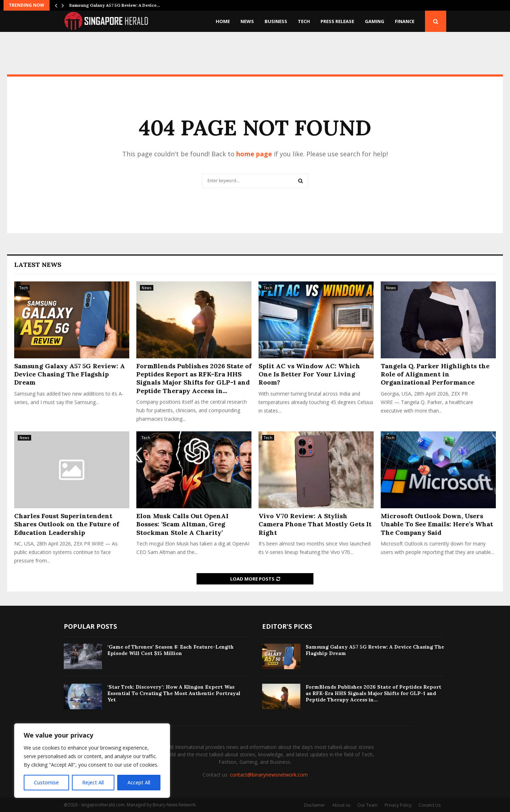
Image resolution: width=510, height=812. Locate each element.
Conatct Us (430, 805)
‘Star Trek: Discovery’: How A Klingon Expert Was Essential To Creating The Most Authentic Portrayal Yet (174, 693)
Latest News (38, 265)
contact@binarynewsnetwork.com (269, 775)
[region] (92, 761)
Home (223, 21)
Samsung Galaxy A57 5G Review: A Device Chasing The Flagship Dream (70, 374)
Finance (405, 21)
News (247, 21)
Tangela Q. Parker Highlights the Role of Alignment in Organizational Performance (435, 374)
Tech (304, 21)
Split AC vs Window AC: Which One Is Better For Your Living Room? (309, 374)
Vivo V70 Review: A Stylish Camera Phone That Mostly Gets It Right (315, 524)
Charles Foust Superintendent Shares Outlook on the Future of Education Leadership (67, 524)
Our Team (367, 805)
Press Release (337, 21)
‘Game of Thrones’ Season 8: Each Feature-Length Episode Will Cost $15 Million (171, 650)
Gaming (375, 21)
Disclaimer (314, 805)
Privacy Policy (398, 805)
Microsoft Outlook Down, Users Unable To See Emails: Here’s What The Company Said (437, 524)
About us (341, 805)
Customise (46, 782)
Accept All (139, 782)
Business (276, 21)
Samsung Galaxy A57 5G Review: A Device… (115, 5)
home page (254, 154)
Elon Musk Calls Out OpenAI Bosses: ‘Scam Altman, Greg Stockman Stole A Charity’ (182, 524)
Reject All (93, 782)
